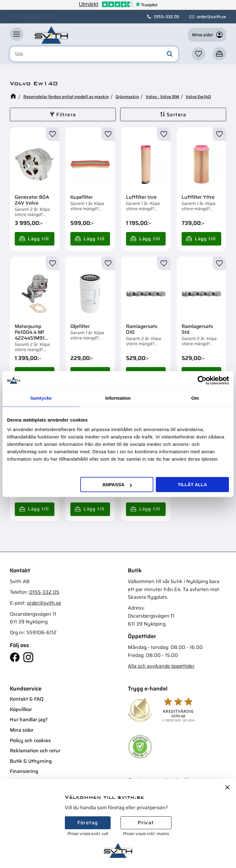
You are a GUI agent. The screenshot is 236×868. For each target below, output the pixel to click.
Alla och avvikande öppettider (161, 666)
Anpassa (117, 484)
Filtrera (66, 115)
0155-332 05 (167, 17)
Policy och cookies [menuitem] (30, 740)
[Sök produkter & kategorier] (94, 54)
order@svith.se (211, 17)
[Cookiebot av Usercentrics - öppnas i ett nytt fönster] (202, 380)
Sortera (177, 115)
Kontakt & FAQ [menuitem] (27, 699)
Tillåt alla (192, 484)
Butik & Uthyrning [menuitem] (31, 761)
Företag (88, 823)
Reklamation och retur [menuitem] (35, 751)
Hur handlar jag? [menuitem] (29, 720)
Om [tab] (195, 398)
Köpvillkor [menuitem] (21, 709)
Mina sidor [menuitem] (22, 730)
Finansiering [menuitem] (24, 771)
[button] (17, 34)
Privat (146, 823)
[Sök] (170, 54)
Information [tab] (118, 398)
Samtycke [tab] (41, 398)
